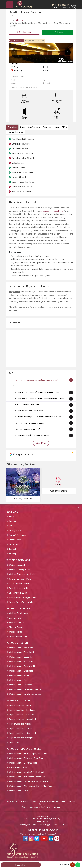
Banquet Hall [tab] (35, 41)
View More (41, 443)
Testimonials (28, 801)
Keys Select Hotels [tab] (16, 41)
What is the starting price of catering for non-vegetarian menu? (39, 398)
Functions (62, 801)
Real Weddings (51, 801)
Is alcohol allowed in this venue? (28, 404)
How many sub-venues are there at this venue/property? (37, 380)
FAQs (64, 127)
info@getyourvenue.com (54, 825)
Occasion (47, 127)
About (22, 127)
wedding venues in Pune (52, 211)
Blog (20, 801)
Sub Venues (34, 127)
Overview (12, 127)
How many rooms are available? (27, 429)
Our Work (39, 801)
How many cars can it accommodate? (30, 423)
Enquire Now (21, 865)
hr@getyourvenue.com (51, 807)
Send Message (24, 32)
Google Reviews (16, 132)
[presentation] (14, 52)
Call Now (58, 32)
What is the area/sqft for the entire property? (32, 435)
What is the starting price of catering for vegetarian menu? (38, 392)
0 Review (18, 20)
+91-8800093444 (61, 5)
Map (57, 127)
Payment (72, 801)
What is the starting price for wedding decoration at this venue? (40, 417)
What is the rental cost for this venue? (30, 411)
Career (41, 804)
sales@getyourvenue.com (31, 825)
